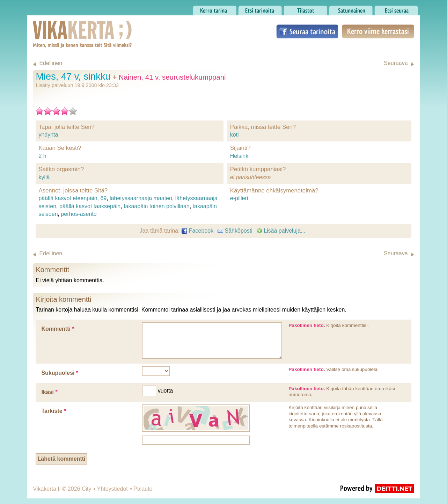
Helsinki (240, 156)
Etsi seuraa (396, 9)
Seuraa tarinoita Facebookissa (307, 31)
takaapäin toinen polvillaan (157, 206)
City (87, 489)
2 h (42, 156)
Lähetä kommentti (62, 459)
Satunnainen (351, 9)
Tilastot (305, 9)
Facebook (197, 231)
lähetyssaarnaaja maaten (141, 198)
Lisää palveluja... (281, 231)
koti (235, 135)
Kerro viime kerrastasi (378, 31)
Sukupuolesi (60, 373)
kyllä (44, 177)
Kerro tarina (215, 9)
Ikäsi (49, 392)
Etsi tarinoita (260, 9)
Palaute (143, 489)
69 (103, 198)
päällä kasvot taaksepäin (90, 206)
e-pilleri (239, 198)
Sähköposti (235, 231)
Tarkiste (54, 411)
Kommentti (58, 329)
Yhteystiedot (112, 489)
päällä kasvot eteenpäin (68, 198)
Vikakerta (65, 27)
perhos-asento (79, 214)
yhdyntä (48, 135)
